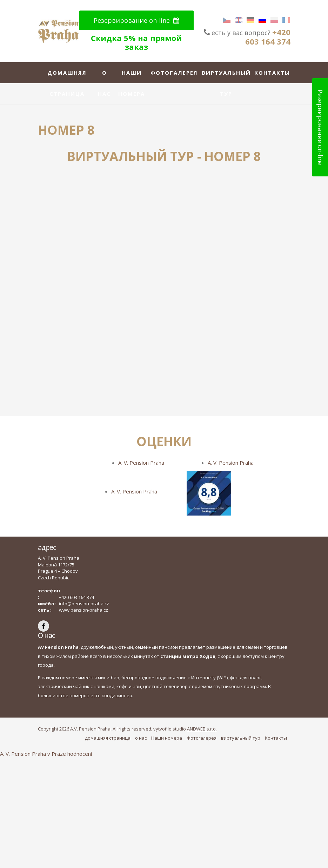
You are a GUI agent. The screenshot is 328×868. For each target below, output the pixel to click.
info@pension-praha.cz (84, 604)
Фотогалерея (174, 73)
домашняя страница (67, 76)
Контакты (272, 73)
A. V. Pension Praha (141, 463)
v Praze (57, 754)
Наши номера (132, 76)
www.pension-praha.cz (83, 610)
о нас (104, 76)
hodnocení (80, 754)
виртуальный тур (226, 76)
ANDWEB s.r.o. (202, 729)
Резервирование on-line (136, 20)
